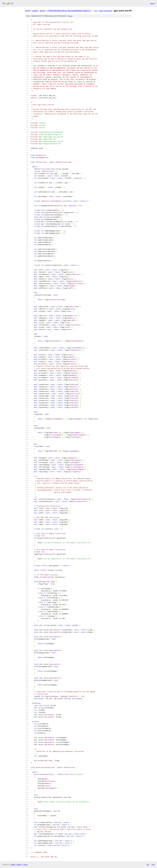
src (96, 11)
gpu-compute (106, 11)
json (153, 865)
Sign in (153, 3)
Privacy (19, 865)
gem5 (28, 11)
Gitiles (13, 865)
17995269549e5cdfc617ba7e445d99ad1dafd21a (69, 11)
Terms (25, 865)
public (35, 11)
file (70, 16)
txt (148, 865)
